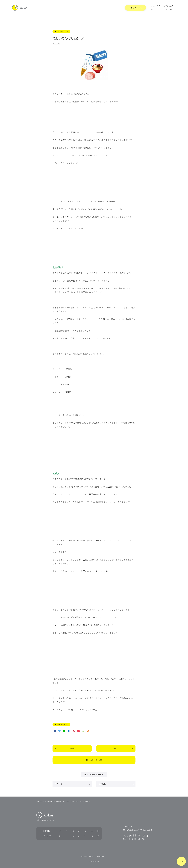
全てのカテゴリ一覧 (94, 774)
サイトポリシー (102, 857)
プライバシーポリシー (88, 857)
